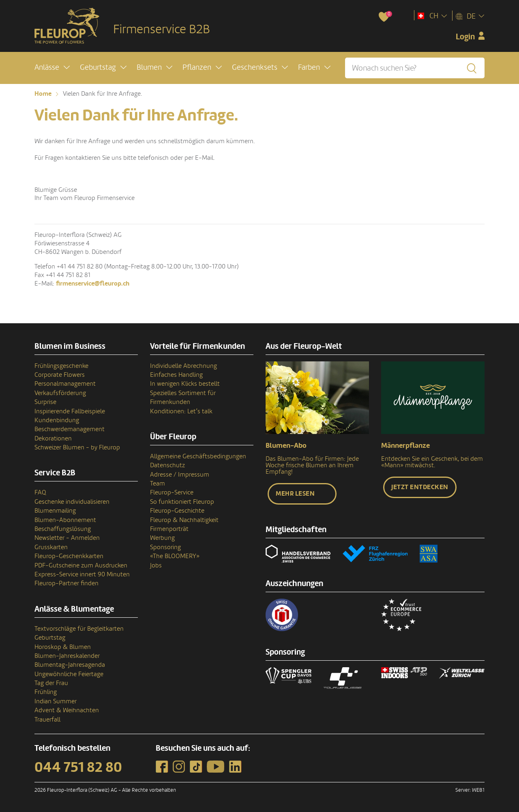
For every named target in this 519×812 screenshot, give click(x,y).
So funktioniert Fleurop (182, 502)
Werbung (162, 538)
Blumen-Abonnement (65, 520)
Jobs (156, 565)
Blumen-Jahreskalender (67, 656)
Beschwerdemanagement (70, 429)
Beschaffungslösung (63, 529)
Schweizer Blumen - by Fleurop (77, 447)
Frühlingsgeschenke (61, 366)
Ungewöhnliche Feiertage (69, 674)
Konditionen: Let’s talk (181, 411)
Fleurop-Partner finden (66, 583)
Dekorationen (53, 438)
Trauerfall (47, 720)
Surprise (45, 402)
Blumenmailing (55, 511)
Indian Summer (56, 701)
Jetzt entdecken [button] (420, 487)
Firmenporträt (169, 529)
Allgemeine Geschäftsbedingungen (198, 456)
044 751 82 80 (78, 767)
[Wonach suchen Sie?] (415, 68)
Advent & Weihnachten (67, 710)
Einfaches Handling (176, 375)
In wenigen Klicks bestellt (185, 384)
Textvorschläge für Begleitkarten (79, 629)
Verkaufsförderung (60, 393)
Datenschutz (167, 465)
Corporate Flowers (60, 375)
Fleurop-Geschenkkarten (69, 556)
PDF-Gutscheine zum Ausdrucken (81, 565)
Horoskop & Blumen (63, 647)
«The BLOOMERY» (175, 556)
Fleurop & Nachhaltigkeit (184, 520)
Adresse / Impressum (180, 475)
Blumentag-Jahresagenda (70, 665)
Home (43, 94)
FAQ (40, 492)
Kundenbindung (57, 420)
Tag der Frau (51, 683)
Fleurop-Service (172, 492)
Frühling (46, 692)
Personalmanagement (65, 384)
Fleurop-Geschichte (177, 511)
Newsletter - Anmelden (67, 538)
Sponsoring (165, 547)
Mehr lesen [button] (295, 494)
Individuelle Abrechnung (183, 366)
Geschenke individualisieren (72, 502)
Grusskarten (51, 547)
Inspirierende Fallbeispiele (70, 411)
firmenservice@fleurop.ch (93, 284)
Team (158, 483)
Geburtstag (50, 638)
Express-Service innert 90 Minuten (82, 574)
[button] (52, 68)
